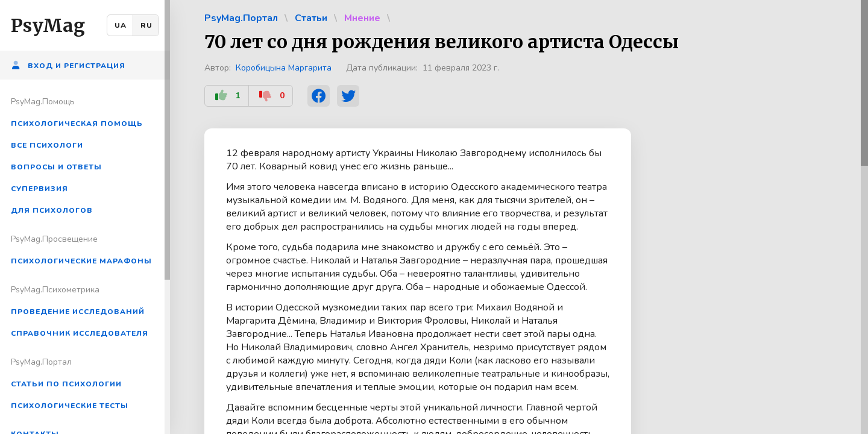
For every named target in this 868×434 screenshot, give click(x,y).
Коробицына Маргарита (284, 68)
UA (121, 25)
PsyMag (48, 25)
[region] (85, 217)
